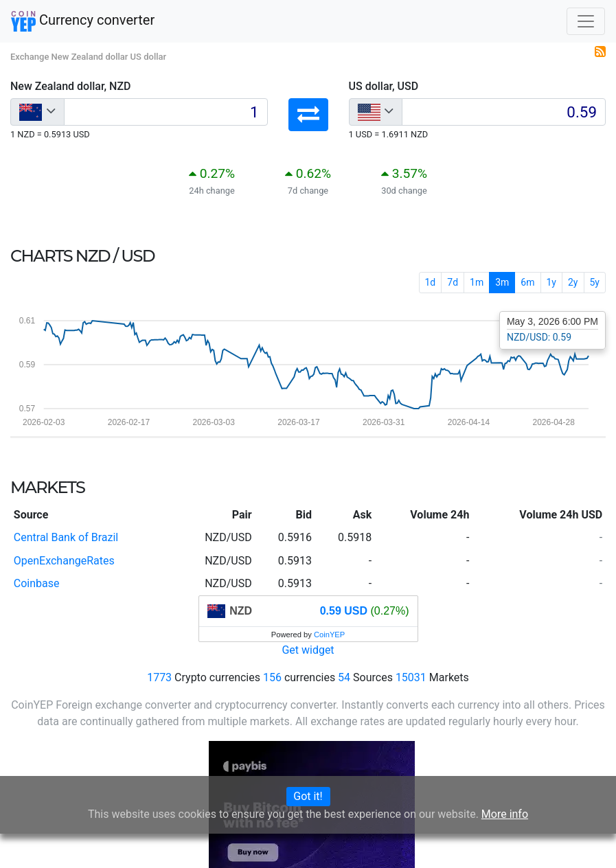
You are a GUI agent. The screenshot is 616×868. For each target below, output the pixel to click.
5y (595, 282)
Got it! (308, 796)
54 (344, 677)
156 (272, 677)
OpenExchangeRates (64, 561)
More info (505, 814)
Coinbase (37, 583)
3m (502, 282)
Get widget (308, 650)
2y (573, 282)
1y (552, 282)
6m (527, 282)
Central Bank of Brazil (66, 537)
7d (453, 282)
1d (431, 282)
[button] (308, 115)
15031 (411, 677)
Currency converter (83, 21)
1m (477, 282)
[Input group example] (166, 112)
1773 (159, 677)
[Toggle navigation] (586, 21)
